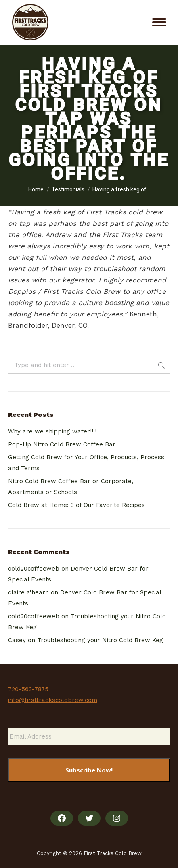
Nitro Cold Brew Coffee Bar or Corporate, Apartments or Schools (71, 487)
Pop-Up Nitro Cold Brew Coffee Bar (62, 444)
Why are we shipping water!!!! (52, 431)
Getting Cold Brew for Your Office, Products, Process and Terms (86, 463)
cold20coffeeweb (34, 569)
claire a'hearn (28, 592)
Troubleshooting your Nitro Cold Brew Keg (100, 640)
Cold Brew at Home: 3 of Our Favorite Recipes (76, 505)
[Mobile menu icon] (159, 22)
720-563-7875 (28, 689)
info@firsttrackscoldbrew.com (53, 700)
